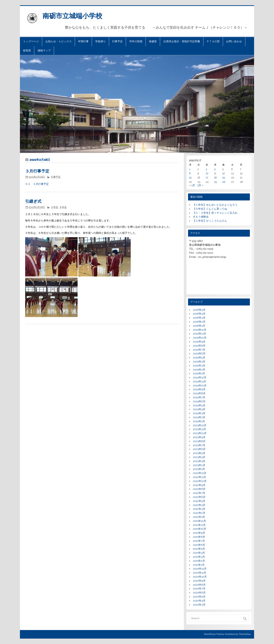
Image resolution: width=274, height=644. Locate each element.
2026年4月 (199, 314)
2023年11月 (199, 429)
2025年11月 (199, 334)
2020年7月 (199, 589)
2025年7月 (199, 350)
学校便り (100, 41)
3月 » (200, 185)
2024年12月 (200, 377)
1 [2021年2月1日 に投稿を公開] (190, 169)
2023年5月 (199, 453)
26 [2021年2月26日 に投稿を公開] (224, 182)
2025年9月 (199, 342)
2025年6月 (199, 354)
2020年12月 (200, 569)
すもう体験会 (201, 217)
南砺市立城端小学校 (72, 16)
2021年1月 (199, 565)
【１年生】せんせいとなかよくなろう (215, 205)
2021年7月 (199, 541)
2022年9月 (199, 485)
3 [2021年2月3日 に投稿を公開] (206, 169)
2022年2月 (199, 513)
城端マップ (44, 51)
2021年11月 (199, 525)
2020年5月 (199, 597)
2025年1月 (199, 373)
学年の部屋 (136, 41)
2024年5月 (199, 405)
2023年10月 (200, 433)
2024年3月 (199, 413)
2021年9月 (199, 533)
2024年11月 (199, 382)
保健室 (153, 41)
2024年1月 (199, 421)
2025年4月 (199, 362)
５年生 (55, 207)
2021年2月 (199, 561)
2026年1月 (199, 326)
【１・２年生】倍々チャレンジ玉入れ (215, 213)
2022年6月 (199, 497)
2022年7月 (199, 493)
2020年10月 (200, 577)
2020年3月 (199, 605)
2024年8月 (199, 393)
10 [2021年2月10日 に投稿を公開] (207, 173)
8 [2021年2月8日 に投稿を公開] (190, 173)
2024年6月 (199, 401)
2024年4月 (199, 409)
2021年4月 (199, 553)
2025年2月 (199, 370)
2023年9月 (199, 437)
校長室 (27, 51)
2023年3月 (199, 461)
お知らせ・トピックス (59, 41)
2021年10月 (200, 529)
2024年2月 (199, 417)
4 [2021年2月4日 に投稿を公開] (215, 169)
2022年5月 (199, 501)
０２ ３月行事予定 (37, 184)
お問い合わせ (234, 41)
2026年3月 (199, 318)
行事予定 (117, 41)
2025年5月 (199, 358)
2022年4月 (199, 505)
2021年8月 (199, 537)
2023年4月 (199, 457)
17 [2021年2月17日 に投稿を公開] (207, 178)
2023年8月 (199, 441)
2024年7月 (199, 397)
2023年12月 (200, 425)
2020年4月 (199, 601)
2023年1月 (199, 469)
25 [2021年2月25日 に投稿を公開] (215, 182)
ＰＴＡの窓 (213, 41)
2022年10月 (200, 481)
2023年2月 (199, 465)
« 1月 (192, 185)
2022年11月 (199, 477)
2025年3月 (199, 366)
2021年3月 (199, 557)
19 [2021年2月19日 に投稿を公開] (224, 178)
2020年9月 (199, 581)
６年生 (63, 207)
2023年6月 (199, 449)
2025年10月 (200, 338)
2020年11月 (200, 573)
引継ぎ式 (33, 201)
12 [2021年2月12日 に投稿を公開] (223, 173)
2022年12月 (200, 473)
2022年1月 (199, 517)
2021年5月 (199, 549)
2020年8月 (199, 585)
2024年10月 (200, 386)
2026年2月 (199, 322)
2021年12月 (199, 521)
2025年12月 (200, 330)
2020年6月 (199, 593)
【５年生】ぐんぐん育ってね (210, 209)
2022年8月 (199, 489)
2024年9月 (199, 389)
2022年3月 (199, 509)
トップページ (31, 41)
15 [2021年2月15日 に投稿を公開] (190, 178)
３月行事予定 (37, 171)
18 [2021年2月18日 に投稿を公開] (215, 178)
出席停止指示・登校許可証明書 (182, 41)
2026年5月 (199, 310)
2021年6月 (199, 545)
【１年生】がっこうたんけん (210, 221)
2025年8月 (199, 346)
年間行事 (83, 41)
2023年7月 (199, 445)
